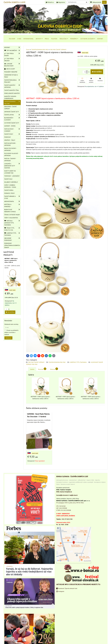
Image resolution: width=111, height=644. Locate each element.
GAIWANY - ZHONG (10, 126)
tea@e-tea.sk (73, 495)
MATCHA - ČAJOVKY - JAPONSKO (10, 160)
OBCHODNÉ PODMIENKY (12, 239)
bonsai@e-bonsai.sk (63, 495)
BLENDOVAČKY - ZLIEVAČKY (12, 119)
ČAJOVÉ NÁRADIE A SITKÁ (12, 197)
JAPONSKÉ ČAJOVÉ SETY (12, 112)
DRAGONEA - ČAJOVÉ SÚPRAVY (10, 108)
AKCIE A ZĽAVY (10, 69)
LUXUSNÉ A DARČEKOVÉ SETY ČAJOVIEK (12, 166)
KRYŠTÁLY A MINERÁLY (12, 205)
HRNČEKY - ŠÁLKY (10, 140)
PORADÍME (74, 39)
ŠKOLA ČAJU (64, 39)
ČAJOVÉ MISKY (12, 134)
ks (7, 309)
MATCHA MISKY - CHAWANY (12, 130)
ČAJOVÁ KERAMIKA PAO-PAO (57, 362)
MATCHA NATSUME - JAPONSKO (10, 144)
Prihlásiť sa (50, 2)
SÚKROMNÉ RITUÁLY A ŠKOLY (11, 76)
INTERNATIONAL (28, 39)
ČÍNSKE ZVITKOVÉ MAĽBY (12, 215)
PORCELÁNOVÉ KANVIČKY (12, 93)
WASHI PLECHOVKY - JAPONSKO (11, 149)
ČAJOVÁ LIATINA (12, 115)
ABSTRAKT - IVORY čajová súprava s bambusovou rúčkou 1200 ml (11, 260)
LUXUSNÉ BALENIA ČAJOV (12, 65)
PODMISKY (8, 137)
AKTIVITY (39, 39)
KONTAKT (100, 39)
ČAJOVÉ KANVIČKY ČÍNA (11, 90)
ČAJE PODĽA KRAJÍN (12, 54)
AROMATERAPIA (12, 201)
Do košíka (97, 72)
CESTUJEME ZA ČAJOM (88, 39)
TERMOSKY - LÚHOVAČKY (12, 176)
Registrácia (61, 2)
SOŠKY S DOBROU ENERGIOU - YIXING (10, 186)
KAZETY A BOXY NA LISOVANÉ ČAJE (10, 172)
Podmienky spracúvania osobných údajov (12, 245)
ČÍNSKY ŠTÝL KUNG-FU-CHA (12, 229)
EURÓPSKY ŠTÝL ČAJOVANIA (78, 362)
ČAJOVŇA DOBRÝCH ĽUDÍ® (14, 2)
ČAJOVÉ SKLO (8, 179)
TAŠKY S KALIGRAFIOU (11, 218)
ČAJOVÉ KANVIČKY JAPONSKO (12, 86)
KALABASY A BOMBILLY (11, 182)
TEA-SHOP (12, 39)
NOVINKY (12, 47)
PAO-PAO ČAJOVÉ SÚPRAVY (36, 362)
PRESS (47, 39)
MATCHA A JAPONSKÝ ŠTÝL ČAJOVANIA (12, 223)
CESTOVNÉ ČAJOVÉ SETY (12, 123)
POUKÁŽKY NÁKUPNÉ (11, 72)
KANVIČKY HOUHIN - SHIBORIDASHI (10, 97)
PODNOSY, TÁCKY (9, 193)
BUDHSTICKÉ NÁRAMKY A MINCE (12, 211)
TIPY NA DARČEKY (12, 50)
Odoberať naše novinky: (11, 324)
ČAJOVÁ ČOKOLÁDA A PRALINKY (12, 81)
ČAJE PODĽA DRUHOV (12, 60)
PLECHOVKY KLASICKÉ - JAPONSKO (11, 154)
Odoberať (8, 338)
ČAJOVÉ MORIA (9, 190)
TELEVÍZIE (54, 39)
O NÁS (19, 39)
